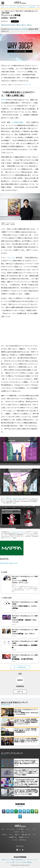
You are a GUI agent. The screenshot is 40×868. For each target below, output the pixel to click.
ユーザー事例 (20, 829)
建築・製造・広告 (26, 835)
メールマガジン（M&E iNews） (19, 840)
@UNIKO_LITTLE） (27, 85)
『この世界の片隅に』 (17, 122)
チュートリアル (11, 829)
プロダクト (17, 832)
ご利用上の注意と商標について (18, 860)
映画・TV (17, 835)
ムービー (28, 829)
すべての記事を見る (20, 667)
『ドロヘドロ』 (11, 258)
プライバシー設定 (10, 862)
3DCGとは (4, 835)
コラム (7, 7)
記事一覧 (20, 692)
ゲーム (11, 835)
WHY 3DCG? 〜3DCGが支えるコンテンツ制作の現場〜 (23, 7)
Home (3, 7)
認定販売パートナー (24, 837)
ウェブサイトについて (32, 860)
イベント (35, 829)
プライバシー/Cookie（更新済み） (24, 862)
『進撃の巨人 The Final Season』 (14, 498)
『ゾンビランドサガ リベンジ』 (18, 532)
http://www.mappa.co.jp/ (9, 563)
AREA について (5, 860)
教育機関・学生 (13, 837)
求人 (23, 832)
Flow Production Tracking (18, 29)
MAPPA (4, 100)
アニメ (34, 835)
